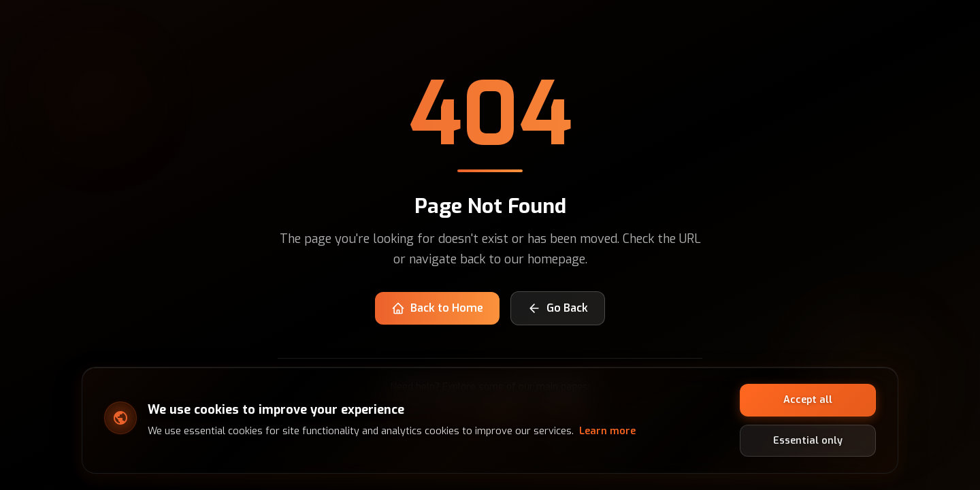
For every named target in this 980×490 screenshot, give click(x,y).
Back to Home (437, 308)
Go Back (558, 308)
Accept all (808, 400)
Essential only (808, 440)
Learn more (607, 431)
